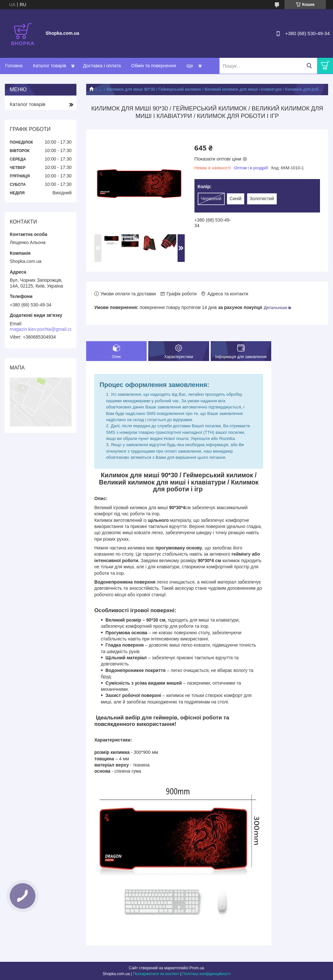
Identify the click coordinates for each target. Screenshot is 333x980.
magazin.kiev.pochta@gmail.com (43, 329)
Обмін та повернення (154, 66)
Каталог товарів (49, 66)
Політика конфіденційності (206, 974)
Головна (14, 66)
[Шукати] (309, 66)
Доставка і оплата (102, 66)
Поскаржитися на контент (156, 974)
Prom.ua (197, 968)
